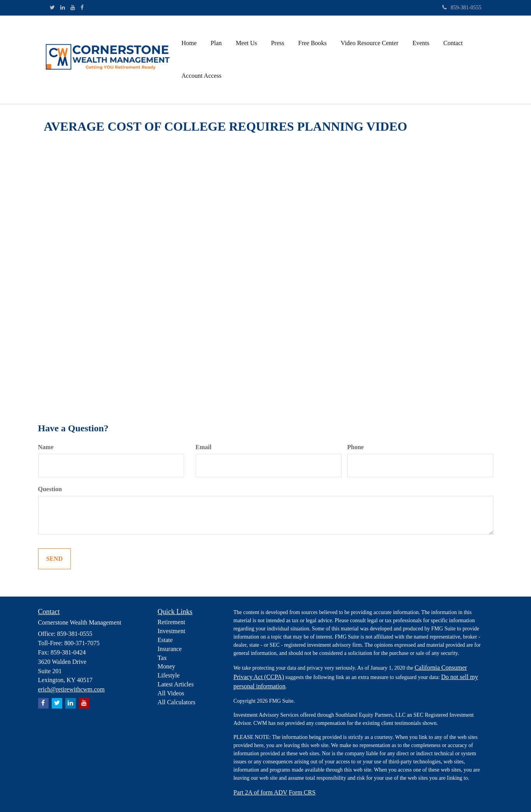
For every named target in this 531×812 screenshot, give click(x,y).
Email (204, 447)
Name (46, 447)
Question (50, 489)
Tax (162, 658)
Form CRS (302, 792)
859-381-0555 (462, 8)
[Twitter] (52, 8)
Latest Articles (176, 684)
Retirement (171, 622)
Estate (165, 640)
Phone (356, 447)
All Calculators (176, 702)
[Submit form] (55, 559)
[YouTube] (73, 8)
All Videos (171, 693)
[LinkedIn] (63, 8)
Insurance (170, 649)
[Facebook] (82, 8)
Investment (171, 631)
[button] (216, 43)
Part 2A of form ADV (260, 792)
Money (166, 666)
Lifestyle (169, 675)
